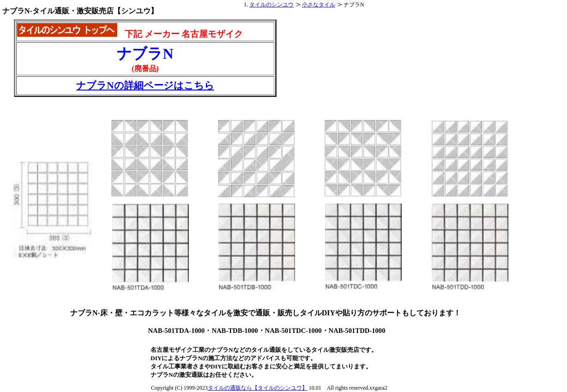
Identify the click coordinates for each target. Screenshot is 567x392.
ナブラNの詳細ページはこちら (145, 85)
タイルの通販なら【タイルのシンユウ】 (258, 388)
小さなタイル (319, 5)
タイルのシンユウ (271, 5)
